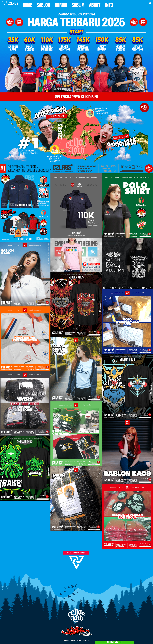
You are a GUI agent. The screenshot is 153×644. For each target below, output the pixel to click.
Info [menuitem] (109, 5)
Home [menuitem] (27, 5)
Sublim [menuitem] (78, 5)
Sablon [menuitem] (43, 5)
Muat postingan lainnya (76, 553)
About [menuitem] (95, 5)
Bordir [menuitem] (61, 5)
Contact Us (152, 572)
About (150, 572)
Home (147, 572)
